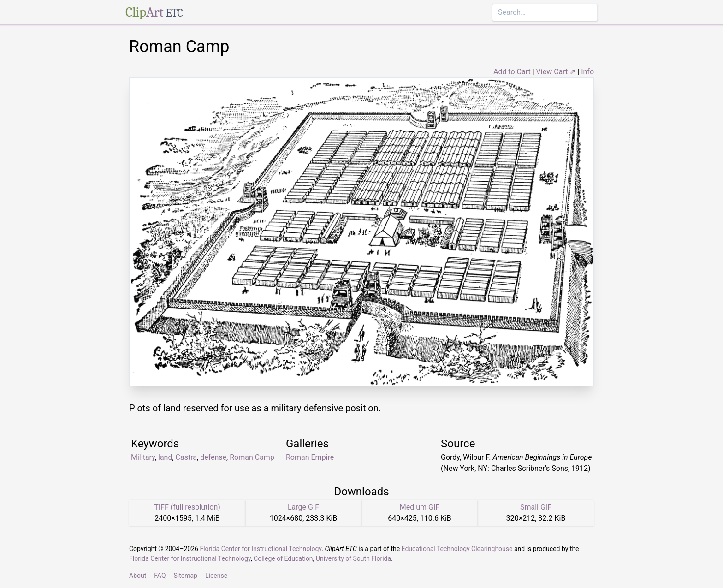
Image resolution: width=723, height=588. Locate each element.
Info (587, 72)
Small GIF (536, 507)
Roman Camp (252, 457)
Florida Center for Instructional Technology (261, 549)
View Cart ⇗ (556, 72)
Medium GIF (420, 507)
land (165, 457)
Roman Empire (310, 457)
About (138, 576)
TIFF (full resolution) (187, 507)
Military (143, 457)
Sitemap (186, 576)
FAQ (160, 576)
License (216, 576)
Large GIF (303, 507)
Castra (186, 457)
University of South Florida (353, 558)
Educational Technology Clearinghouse (457, 549)
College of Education (283, 558)
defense (213, 457)
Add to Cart (512, 72)
